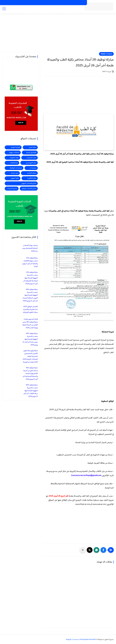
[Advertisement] (58, 34)
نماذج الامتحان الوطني (29, 189)
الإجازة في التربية (31, 153)
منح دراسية (40, 3)
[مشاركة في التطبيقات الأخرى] (83, 550)
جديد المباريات (52, 9)
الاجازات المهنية (65, 3)
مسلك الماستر (32, 173)
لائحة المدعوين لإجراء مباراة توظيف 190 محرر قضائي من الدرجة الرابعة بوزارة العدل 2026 (30, 323)
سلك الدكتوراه (14, 158)
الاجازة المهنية (20, 9)
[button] (103, 550)
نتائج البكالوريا (32, 178)
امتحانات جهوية (14, 153)
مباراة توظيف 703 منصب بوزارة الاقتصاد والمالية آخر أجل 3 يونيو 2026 (30, 262)
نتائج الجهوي (15, 178)
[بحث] (4, 9)
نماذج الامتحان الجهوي (29, 183)
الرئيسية (76, 9)
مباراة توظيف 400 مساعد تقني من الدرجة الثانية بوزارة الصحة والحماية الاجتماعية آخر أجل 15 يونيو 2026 (30, 374)
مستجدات (41, 9)
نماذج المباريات (12, 189)
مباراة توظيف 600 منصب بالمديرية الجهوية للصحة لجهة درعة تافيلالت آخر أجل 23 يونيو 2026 (31, 391)
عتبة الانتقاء (14, 163)
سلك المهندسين (31, 163)
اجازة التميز (10, 9)
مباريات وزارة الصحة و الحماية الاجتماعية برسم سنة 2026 (30, 248)
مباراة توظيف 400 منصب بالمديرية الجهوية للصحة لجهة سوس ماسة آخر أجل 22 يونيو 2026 (30, 339)
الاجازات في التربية (52, 3)
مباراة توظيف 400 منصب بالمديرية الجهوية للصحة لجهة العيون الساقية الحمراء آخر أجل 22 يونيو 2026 (30, 295)
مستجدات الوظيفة (65, 9)
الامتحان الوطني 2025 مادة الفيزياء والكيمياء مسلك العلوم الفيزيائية (30, 309)
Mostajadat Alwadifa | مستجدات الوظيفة (81, 639)
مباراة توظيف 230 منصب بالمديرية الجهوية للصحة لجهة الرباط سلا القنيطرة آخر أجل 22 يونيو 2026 (31, 278)
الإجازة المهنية (15, 147)
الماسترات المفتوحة (78, 3)
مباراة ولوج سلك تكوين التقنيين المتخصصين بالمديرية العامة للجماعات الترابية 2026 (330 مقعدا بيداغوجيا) (30, 356)
